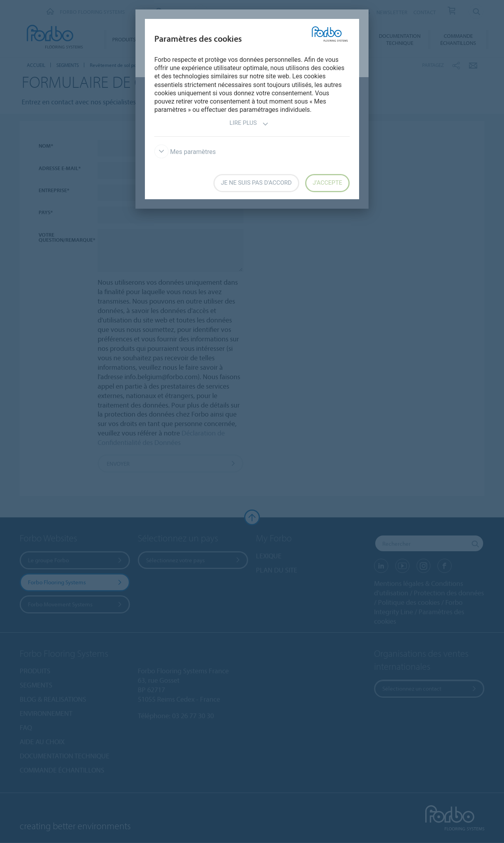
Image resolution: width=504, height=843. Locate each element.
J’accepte (327, 183)
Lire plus (249, 124)
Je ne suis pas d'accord (256, 183)
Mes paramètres (185, 152)
